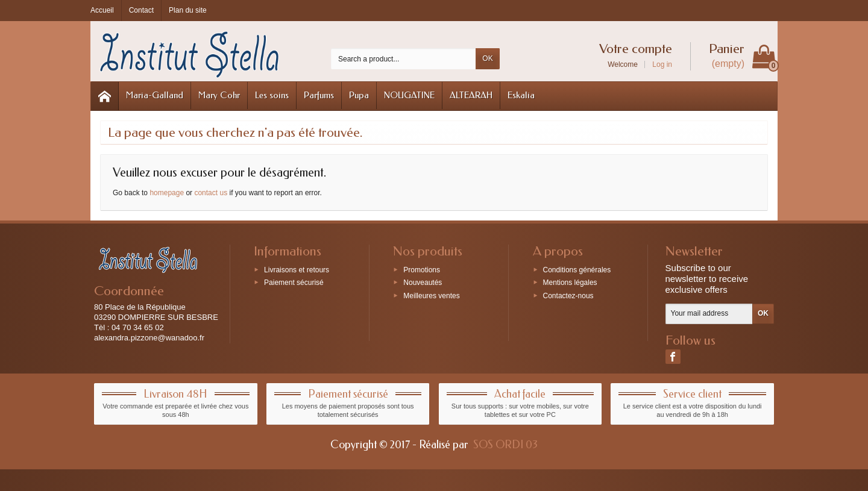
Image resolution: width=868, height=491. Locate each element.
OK (487, 58)
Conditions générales (577, 269)
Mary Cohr (219, 95)
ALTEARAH (471, 95)
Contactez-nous (568, 296)
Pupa (359, 95)
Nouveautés (423, 283)
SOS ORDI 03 (505, 445)
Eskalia (521, 95)
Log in (662, 64)
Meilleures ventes (431, 296)
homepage (167, 193)
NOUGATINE (409, 95)
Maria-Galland (155, 95)
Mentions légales (570, 283)
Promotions (422, 269)
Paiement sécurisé (294, 283)
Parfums (319, 95)
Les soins (272, 95)
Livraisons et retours (297, 269)
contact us (211, 193)
